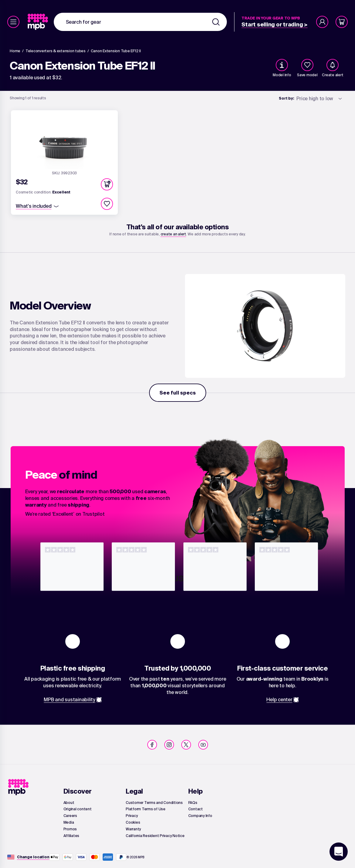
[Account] (322, 22)
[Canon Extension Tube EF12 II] (116, 51)
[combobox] (140, 22)
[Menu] (13, 22)
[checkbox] (307, 65)
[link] (38, 22)
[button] (107, 184)
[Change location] (33, 857)
